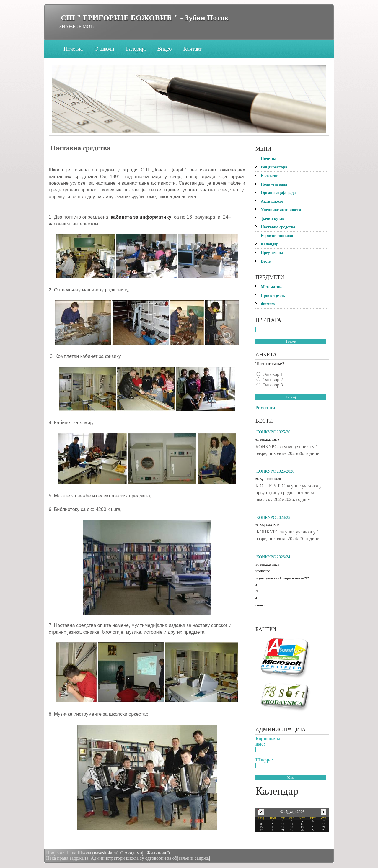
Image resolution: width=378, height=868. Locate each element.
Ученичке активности (281, 210)
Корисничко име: (269, 741)
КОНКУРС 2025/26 (273, 432)
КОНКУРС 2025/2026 (275, 471)
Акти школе (272, 201)
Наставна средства (278, 227)
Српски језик (273, 295)
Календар (270, 244)
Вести (266, 261)
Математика (272, 287)
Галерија (136, 49)
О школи (104, 49)
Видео (164, 49)
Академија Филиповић (147, 853)
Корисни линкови (277, 236)
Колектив (270, 176)
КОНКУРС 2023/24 (273, 557)
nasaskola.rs (105, 853)
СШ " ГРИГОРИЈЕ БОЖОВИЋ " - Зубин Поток (145, 18)
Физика (268, 304)
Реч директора (274, 167)
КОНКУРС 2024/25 (273, 518)
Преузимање (272, 253)
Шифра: (264, 760)
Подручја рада (274, 184)
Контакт (192, 49)
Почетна (73, 49)
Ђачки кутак (273, 218)
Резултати (265, 408)
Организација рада (278, 193)
